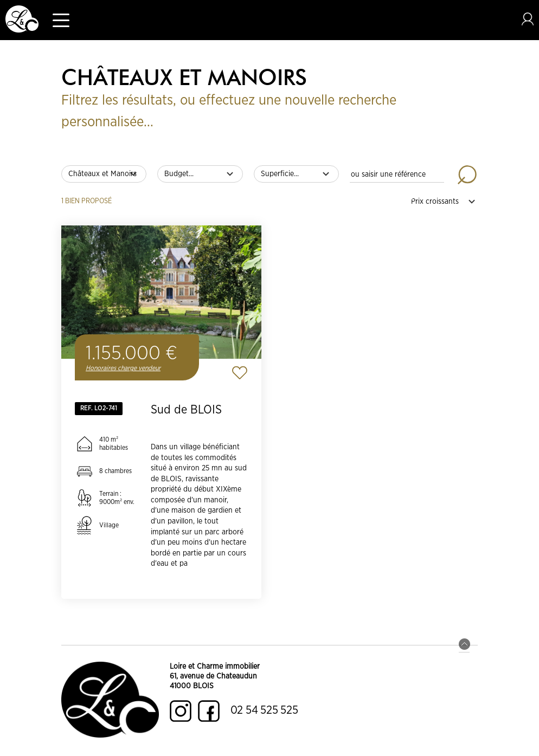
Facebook (209, 711)
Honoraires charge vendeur (123, 368)
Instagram (181, 711)
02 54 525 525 (264, 710)
